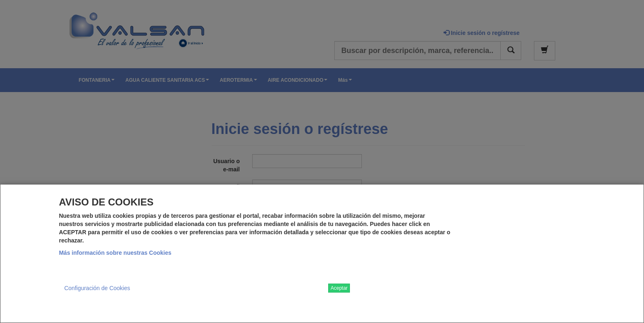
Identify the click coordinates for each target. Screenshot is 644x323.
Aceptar (339, 288)
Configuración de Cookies (97, 288)
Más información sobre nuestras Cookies (115, 253)
